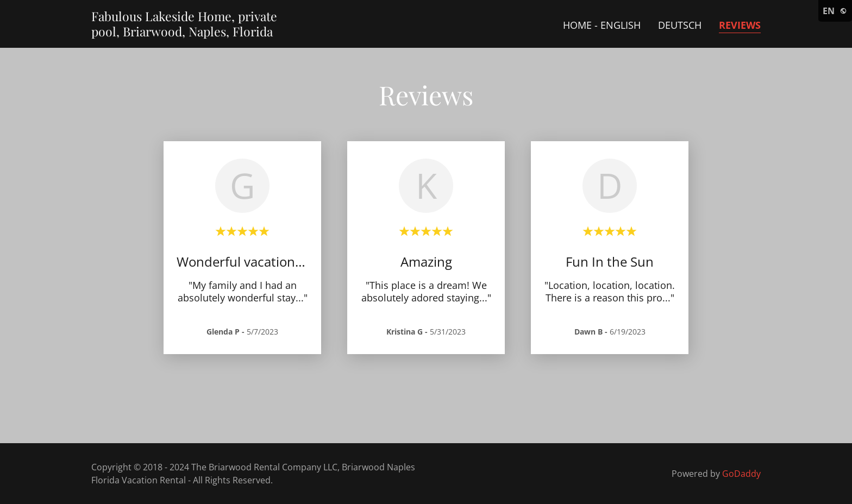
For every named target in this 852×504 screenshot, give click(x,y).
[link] (184, 33)
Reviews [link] (740, 25)
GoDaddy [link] (741, 474)
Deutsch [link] (680, 25)
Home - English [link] (602, 25)
